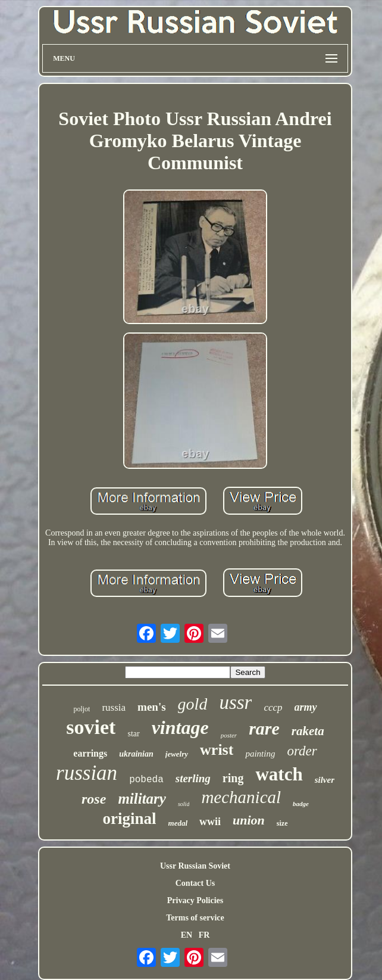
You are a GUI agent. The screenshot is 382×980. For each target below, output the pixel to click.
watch (279, 774)
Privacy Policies (195, 900)
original (130, 819)
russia (114, 707)
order (302, 751)
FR (204, 935)
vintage (180, 727)
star (133, 734)
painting (260, 754)
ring (233, 778)
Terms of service (195, 918)
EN (187, 935)
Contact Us (195, 883)
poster (229, 735)
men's (152, 707)
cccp (273, 707)
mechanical (241, 797)
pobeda (146, 780)
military (142, 799)
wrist (217, 750)
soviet (91, 727)
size (282, 823)
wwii (210, 822)
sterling (193, 778)
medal (178, 823)
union (249, 820)
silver (325, 780)
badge (301, 804)
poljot (82, 709)
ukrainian (136, 754)
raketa (308, 731)
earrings (90, 753)
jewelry (177, 754)
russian (87, 773)
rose (94, 799)
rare (264, 728)
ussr (235, 702)
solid (184, 804)
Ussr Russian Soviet (195, 866)
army (306, 707)
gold (193, 704)
